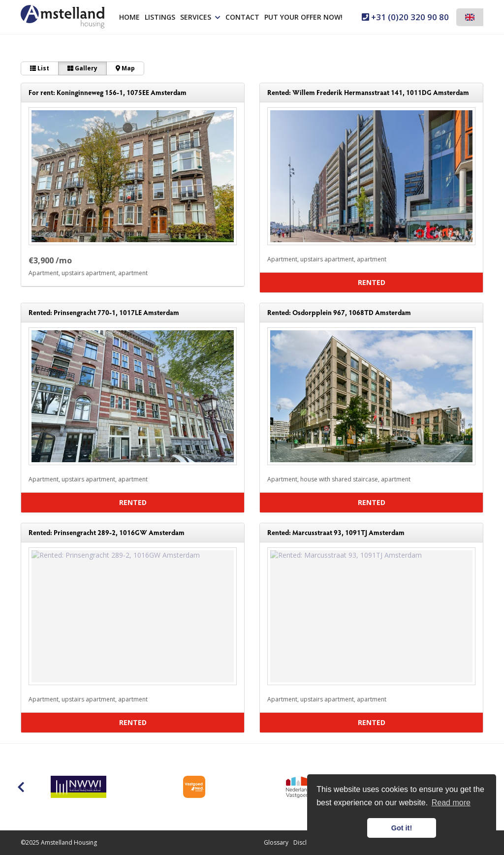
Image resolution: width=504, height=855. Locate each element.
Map (125, 68)
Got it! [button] (402, 828)
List (40, 68)
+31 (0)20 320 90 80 (405, 17)
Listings (160, 17)
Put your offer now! (303, 17)
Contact (242, 17)
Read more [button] (451, 803)
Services (200, 17)
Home (129, 17)
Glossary (276, 842)
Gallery (82, 68)
